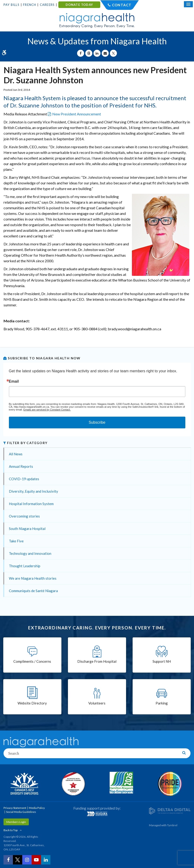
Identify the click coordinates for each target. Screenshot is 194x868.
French (30, 5)
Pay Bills (11, 5)
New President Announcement (77, 114)
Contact (122, 5)
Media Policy (37, 808)
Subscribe (97, 422)
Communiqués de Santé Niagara (33, 591)
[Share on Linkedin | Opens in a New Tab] (97, 53)
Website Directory (32, 703)
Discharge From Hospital (97, 661)
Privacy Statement (15, 808)
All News (16, 454)
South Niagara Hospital (27, 529)
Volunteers (97, 703)
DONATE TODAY (79, 5)
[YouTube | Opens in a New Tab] (36, 860)
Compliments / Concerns (32, 661)
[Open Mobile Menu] (188, 4)
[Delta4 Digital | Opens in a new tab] (170, 811)
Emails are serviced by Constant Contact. (47, 410)
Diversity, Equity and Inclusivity (34, 491)
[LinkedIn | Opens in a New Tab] (46, 860)
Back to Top (11, 830)
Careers (47, 5)
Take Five (16, 541)
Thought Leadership (25, 566)
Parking (162, 703)
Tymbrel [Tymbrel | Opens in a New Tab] (172, 825)
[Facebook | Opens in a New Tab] (8, 860)
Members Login (16, 822)
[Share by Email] (105, 53)
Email (14, 381)
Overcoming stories (24, 516)
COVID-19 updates (24, 479)
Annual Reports (21, 466)
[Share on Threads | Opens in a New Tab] (89, 53)
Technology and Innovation (30, 553)
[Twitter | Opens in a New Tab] (18, 860)
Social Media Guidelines (21, 812)
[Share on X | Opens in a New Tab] (113, 53)
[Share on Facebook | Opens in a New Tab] (81, 53)
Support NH (162, 661)
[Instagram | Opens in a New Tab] (27, 860)
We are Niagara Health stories (33, 578)
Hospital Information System (31, 504)
